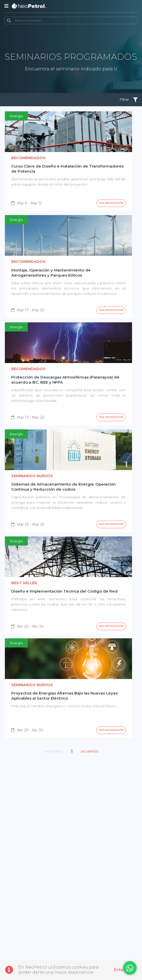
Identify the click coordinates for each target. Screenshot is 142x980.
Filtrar (127, 100)
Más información (108, 205)
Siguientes (93, 765)
